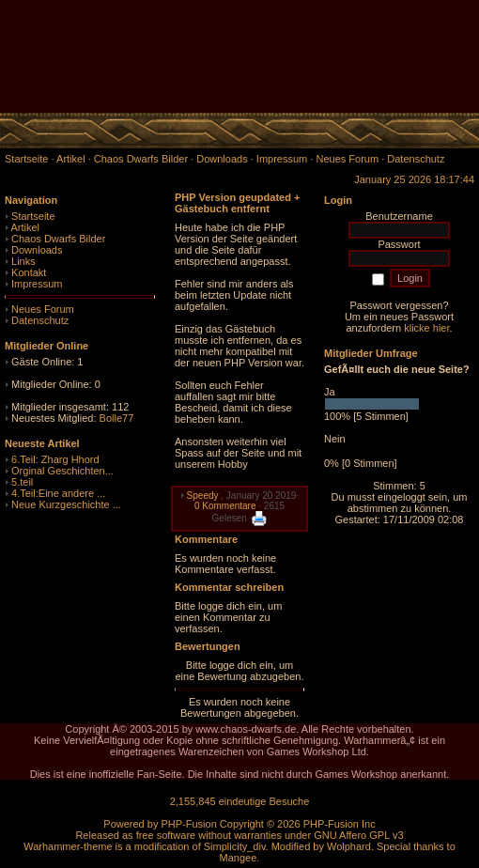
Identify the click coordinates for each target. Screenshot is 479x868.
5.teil (22, 482)
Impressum (37, 284)
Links (23, 261)
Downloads (37, 250)
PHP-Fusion (188, 824)
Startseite (33, 216)
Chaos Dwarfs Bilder (58, 239)
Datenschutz (40, 320)
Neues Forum (43, 309)
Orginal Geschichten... (62, 471)
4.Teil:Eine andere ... (58, 493)
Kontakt (29, 272)
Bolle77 (117, 418)
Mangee (239, 858)
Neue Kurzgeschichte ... (66, 504)
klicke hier (426, 328)
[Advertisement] (259, 28)
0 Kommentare (225, 506)
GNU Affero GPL (352, 835)
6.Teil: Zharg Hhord (55, 459)
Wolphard (349, 846)
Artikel (25, 227)
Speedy (203, 496)
